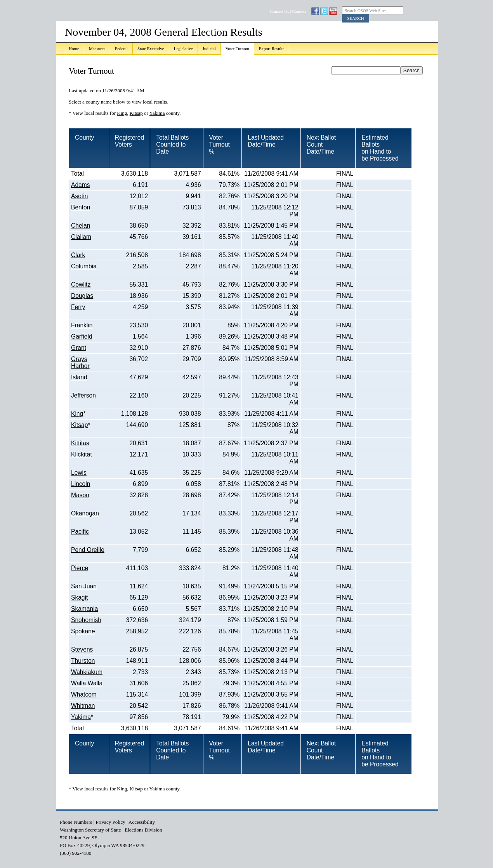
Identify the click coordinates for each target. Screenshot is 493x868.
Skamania (84, 609)
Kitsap (136, 113)
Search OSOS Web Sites (365, 10)
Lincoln (81, 484)
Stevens (82, 649)
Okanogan (85, 513)
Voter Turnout (237, 48)
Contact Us (279, 11)
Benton (81, 207)
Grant (79, 348)
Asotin (79, 196)
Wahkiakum (87, 672)
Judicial (209, 48)
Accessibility (142, 822)
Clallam (81, 237)
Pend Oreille (88, 550)
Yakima (157, 113)
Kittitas (80, 443)
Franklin (82, 325)
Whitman (83, 706)
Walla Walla (87, 683)
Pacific (80, 532)
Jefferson (83, 395)
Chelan (81, 226)
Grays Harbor (80, 362)
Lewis (79, 473)
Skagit (79, 597)
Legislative (183, 48)
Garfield (82, 336)
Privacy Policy (111, 822)
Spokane (83, 631)
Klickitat (82, 454)
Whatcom (84, 694)
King (122, 113)
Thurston (83, 661)
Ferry (78, 307)
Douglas (82, 296)
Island (79, 377)
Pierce (80, 568)
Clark (78, 255)
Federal (121, 48)
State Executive (151, 48)
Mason (80, 495)
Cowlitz (81, 284)
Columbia (84, 266)
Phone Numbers (76, 822)
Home (74, 48)
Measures (97, 48)
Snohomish (86, 620)
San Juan (84, 586)
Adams (81, 185)
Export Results (272, 48)
